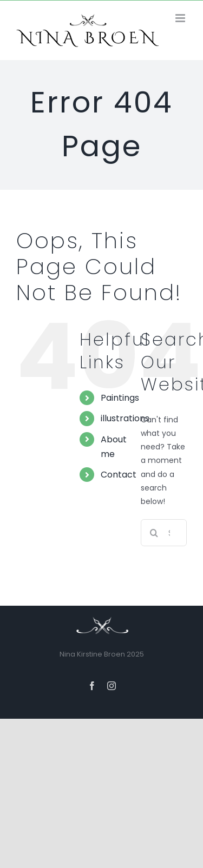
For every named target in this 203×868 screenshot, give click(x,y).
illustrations (125, 418)
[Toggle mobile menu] (181, 18)
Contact (119, 475)
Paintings (120, 398)
